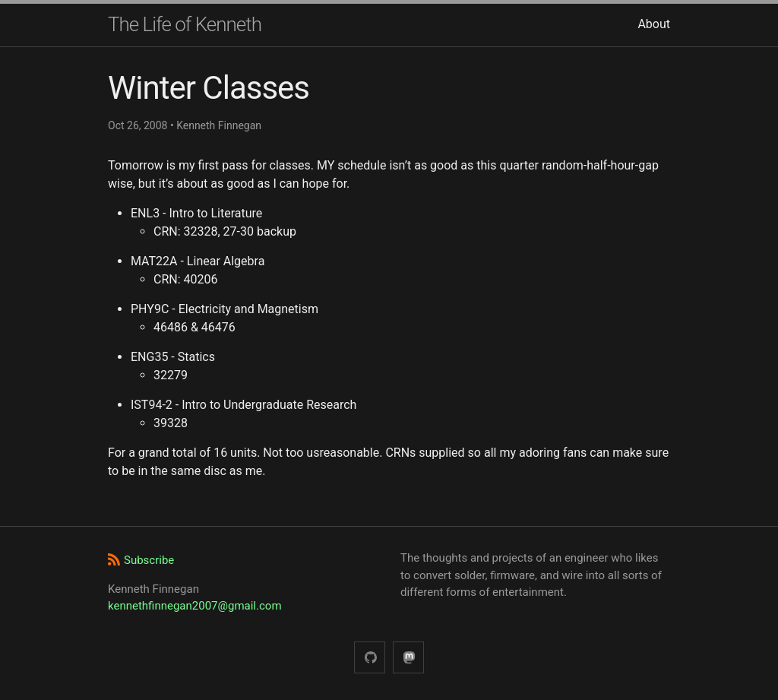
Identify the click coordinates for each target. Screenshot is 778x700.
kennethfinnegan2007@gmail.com (195, 606)
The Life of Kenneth (185, 24)
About (654, 24)
